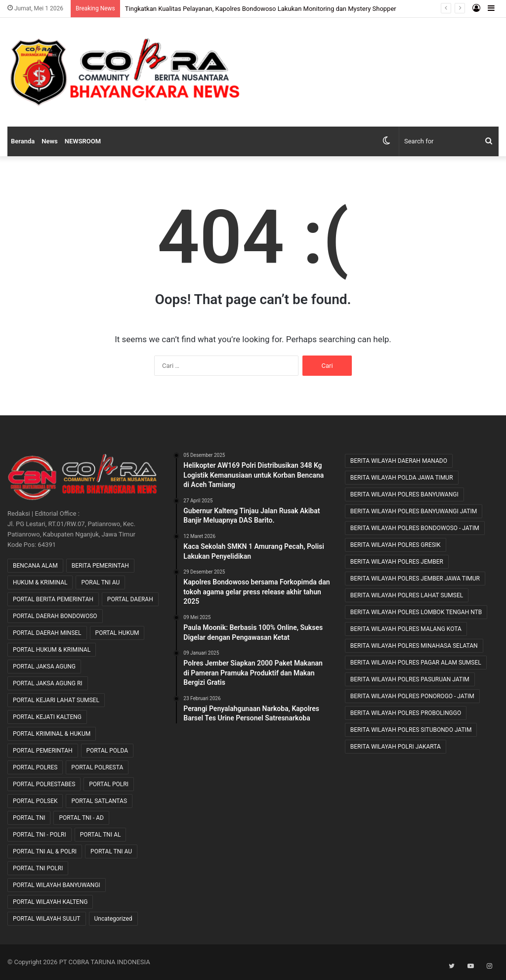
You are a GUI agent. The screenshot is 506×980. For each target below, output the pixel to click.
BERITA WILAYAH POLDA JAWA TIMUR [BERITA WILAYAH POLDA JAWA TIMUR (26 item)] (402, 478)
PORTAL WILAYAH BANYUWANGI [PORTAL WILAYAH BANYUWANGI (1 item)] (57, 885)
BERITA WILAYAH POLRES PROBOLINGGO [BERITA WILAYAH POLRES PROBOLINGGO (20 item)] (406, 713)
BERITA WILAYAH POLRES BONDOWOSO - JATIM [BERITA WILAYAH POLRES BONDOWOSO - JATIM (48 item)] (415, 528)
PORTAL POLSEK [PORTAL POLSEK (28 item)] (35, 801)
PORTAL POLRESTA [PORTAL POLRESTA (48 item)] (97, 767)
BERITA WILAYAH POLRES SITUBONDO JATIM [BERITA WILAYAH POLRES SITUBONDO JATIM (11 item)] (411, 730)
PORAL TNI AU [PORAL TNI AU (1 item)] (100, 582)
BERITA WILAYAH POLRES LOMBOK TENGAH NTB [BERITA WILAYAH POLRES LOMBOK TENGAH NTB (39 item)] (416, 612)
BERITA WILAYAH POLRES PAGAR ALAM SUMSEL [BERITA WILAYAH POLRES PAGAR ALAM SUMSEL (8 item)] (416, 663)
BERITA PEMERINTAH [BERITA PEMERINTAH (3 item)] (100, 566)
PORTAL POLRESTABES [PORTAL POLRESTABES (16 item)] (44, 784)
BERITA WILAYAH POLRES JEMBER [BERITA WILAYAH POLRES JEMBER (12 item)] (397, 562)
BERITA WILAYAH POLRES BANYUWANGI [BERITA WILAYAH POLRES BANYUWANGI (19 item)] (404, 494)
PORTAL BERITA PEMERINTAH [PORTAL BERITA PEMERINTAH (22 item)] (53, 599)
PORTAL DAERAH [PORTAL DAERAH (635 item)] (130, 599)
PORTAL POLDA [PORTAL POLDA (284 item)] (107, 751)
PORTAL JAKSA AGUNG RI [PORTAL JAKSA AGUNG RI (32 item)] (48, 683)
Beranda (23, 141)
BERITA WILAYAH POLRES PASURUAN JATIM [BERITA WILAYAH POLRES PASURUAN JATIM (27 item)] (410, 679)
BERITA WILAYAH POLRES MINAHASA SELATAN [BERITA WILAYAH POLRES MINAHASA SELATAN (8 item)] (414, 646)
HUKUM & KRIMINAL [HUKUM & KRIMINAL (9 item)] (40, 582)
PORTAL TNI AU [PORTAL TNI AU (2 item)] (111, 851)
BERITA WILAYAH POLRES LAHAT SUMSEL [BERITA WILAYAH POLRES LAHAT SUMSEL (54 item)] (407, 595)
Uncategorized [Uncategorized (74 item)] (113, 919)
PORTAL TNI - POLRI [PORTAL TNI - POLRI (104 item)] (40, 835)
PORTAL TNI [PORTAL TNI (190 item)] (29, 818)
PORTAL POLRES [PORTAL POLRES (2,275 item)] (35, 767)
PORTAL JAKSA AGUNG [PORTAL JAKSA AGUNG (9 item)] (44, 667)
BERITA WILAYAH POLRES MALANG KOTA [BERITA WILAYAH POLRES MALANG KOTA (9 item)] (406, 629)
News (49, 141)
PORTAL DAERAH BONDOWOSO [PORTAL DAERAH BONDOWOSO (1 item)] (55, 616)
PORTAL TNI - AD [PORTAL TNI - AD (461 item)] (81, 818)
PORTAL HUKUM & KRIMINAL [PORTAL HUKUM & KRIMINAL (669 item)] (52, 650)
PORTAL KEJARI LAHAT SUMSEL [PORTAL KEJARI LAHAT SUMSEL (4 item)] (56, 700)
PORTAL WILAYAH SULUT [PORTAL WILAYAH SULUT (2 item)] (47, 919)
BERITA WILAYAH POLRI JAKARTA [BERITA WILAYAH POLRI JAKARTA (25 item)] (396, 747)
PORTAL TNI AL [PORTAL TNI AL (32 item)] (101, 835)
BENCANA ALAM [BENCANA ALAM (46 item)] (35, 566)
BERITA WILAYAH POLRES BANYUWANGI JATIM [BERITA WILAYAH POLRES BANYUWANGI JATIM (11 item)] (414, 511)
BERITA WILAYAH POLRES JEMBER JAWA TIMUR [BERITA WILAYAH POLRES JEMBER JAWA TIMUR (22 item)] (415, 579)
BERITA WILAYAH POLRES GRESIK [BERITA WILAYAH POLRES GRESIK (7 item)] (396, 545)
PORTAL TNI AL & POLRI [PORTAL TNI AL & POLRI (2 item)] (45, 851)
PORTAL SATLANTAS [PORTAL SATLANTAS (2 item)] (99, 801)
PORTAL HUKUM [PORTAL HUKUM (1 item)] (117, 633)
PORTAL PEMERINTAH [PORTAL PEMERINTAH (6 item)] (43, 751)
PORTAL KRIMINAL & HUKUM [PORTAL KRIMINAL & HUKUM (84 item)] (52, 734)
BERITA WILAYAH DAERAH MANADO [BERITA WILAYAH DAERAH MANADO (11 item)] (399, 461)
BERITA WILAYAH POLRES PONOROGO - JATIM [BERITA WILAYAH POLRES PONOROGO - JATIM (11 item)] (412, 696)
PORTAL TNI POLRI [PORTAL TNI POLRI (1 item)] (38, 868)
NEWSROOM (83, 141)
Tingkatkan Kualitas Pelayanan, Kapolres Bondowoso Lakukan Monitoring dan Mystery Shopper (261, 9)
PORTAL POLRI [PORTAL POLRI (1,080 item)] (109, 784)
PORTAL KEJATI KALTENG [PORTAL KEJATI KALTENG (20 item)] (47, 717)
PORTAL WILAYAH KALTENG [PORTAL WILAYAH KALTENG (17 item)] (50, 902)
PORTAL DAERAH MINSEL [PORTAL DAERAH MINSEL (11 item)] (47, 633)
